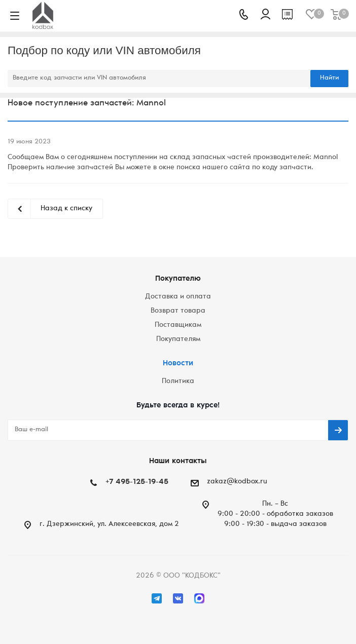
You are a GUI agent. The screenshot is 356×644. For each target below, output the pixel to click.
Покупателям (178, 339)
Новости (178, 364)
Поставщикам (178, 325)
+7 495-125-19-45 (137, 482)
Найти (329, 78)
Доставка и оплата (178, 297)
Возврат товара (178, 311)
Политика (178, 382)
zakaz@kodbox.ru (237, 482)
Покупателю (178, 279)
